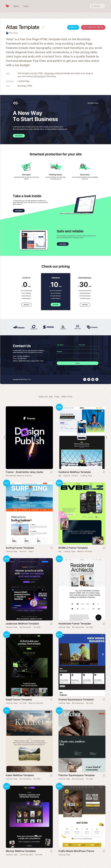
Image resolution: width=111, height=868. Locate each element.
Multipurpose (25, 627)
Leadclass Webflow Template (22, 624)
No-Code (37, 627)
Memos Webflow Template (21, 851)
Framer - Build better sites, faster (25, 472)
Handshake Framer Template (75, 624)
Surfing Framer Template (20, 548)
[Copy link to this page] (43, 27)
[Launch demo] (104, 472)
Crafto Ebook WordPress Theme (76, 851)
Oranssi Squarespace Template (76, 699)
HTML (30, 86)
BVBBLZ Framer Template (73, 548)
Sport (31, 551)
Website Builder (85, 551)
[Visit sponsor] (51, 472)
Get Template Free (93, 27)
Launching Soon (26, 855)
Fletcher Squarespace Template (77, 775)
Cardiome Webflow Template (75, 472)
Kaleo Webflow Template (20, 775)
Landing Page (23, 81)
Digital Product (71, 476)
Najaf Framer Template (19, 699)
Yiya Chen (13, 33)
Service (23, 551)
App (60, 476)
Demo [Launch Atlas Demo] (73, 27)
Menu (16, 6)
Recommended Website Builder (19, 476)
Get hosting (39, 76)
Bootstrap (49, 73)
